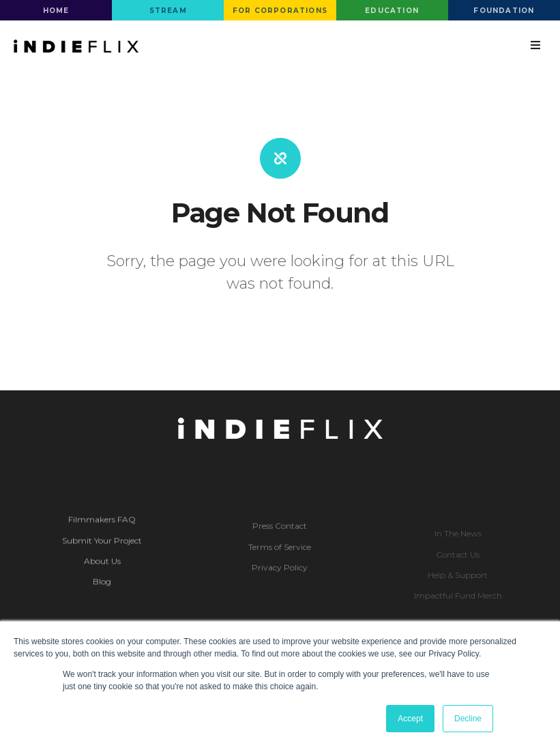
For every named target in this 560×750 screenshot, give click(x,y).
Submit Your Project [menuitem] (102, 552)
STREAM (168, 11)
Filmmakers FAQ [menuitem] (102, 531)
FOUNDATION (504, 11)
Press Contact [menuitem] (280, 537)
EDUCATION (392, 11)
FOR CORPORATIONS (280, 11)
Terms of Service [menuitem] (280, 559)
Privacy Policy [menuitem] (280, 579)
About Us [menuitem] (102, 572)
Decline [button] (468, 719)
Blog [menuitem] (102, 593)
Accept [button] (410, 719)
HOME (56, 11)
